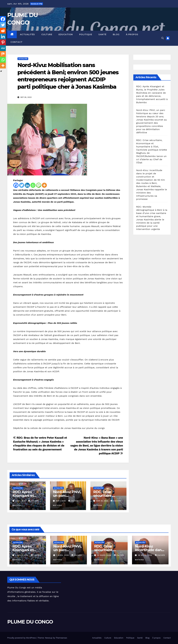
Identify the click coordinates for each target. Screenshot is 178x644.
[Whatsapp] (33, 185)
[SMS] (39, 185)
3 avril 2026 (22, 555)
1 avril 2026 (63, 555)
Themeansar (61, 638)
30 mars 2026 (104, 555)
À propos (132, 34)
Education (66, 34)
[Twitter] (22, 185)
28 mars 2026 (145, 555)
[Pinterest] (3, 42)
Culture (47, 34)
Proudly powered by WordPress (22, 638)
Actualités (27, 34)
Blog (116, 34)
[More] (44, 185)
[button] (163, 38)
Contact (17, 42)
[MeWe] (3, 48)
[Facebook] (16, 185)
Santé (102, 34)
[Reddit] (3, 31)
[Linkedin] (27, 185)
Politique (86, 34)
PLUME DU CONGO (30, 622)
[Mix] (3, 54)
